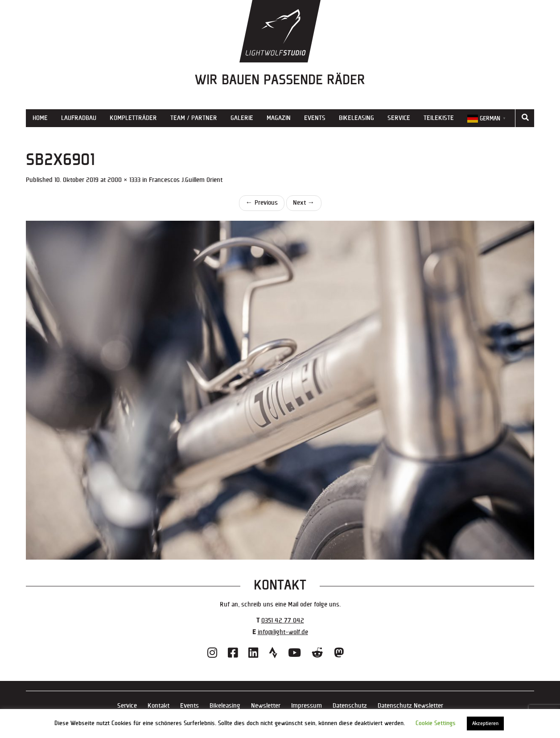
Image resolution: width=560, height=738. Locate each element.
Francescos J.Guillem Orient (186, 180)
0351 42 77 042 (283, 620)
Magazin (279, 118)
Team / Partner (194, 118)
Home (40, 118)
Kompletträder (133, 118)
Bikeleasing (356, 118)
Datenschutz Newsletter (410, 706)
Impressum (307, 706)
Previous (262, 203)
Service (399, 118)
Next (304, 203)
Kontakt (159, 706)
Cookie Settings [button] (436, 723)
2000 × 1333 (124, 180)
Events (315, 118)
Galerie (242, 118)
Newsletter (266, 706)
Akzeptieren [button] (485, 724)
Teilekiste (439, 118)
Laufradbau (79, 118)
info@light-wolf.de (283, 632)
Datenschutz (350, 706)
